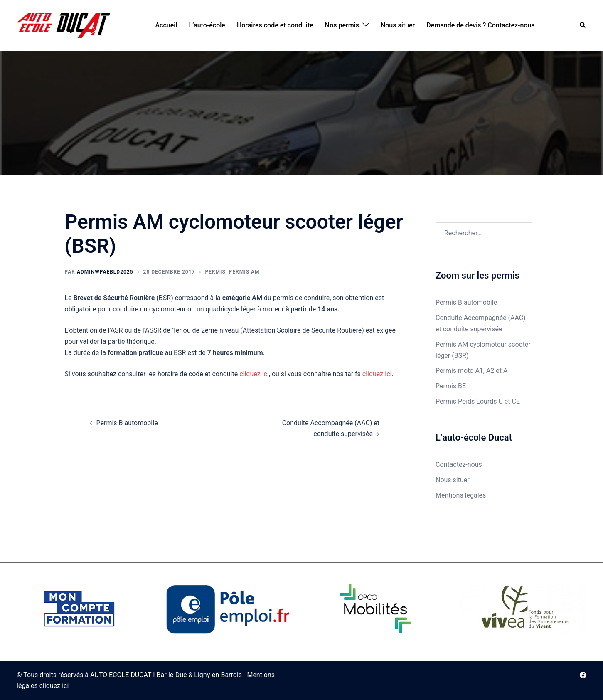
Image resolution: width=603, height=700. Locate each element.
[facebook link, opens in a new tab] (583, 675)
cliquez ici (254, 374)
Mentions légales (461, 495)
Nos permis (342, 25)
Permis (215, 272)
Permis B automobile (127, 423)
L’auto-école (207, 25)
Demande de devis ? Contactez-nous (480, 25)
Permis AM (244, 272)
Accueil (166, 25)
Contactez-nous (459, 465)
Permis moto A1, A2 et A (471, 371)
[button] (583, 26)
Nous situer (398, 25)
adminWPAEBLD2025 (105, 272)
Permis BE (451, 386)
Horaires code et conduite (275, 25)
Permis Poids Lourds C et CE (478, 401)
